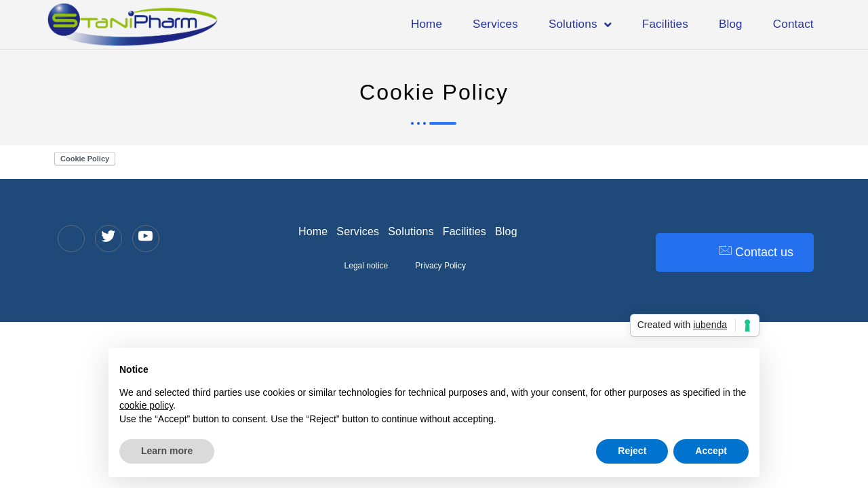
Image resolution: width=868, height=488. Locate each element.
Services (495, 24)
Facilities (665, 24)
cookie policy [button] (146, 405)
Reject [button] (632, 451)
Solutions (580, 24)
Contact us (756, 251)
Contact (793, 24)
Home (427, 24)
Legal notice (367, 266)
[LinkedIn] (71, 239)
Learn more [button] (167, 451)
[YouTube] (146, 239)
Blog (731, 24)
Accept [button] (711, 451)
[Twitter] (108, 239)
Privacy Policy (440, 266)
